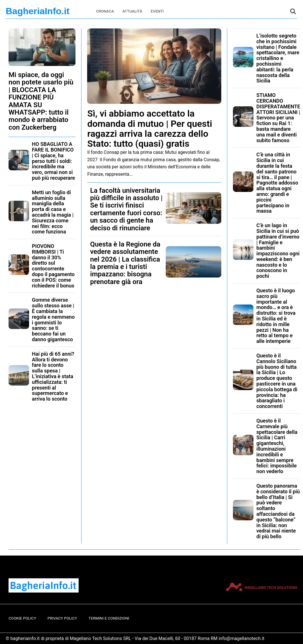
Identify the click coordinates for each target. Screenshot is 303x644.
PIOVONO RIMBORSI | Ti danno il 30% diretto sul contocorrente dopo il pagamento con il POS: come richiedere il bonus (53, 266)
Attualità (132, 11)
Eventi (157, 11)
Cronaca (105, 11)
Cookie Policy (22, 618)
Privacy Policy (62, 618)
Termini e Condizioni (109, 618)
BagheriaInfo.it (38, 11)
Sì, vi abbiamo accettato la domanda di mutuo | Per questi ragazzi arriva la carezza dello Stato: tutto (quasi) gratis (150, 129)
